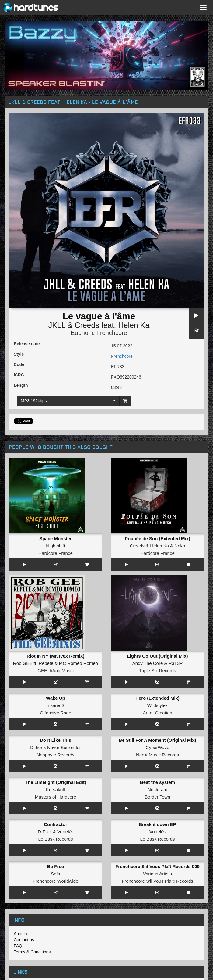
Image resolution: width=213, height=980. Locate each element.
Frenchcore (122, 356)
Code (19, 364)
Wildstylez (158, 705)
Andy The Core (148, 663)
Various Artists (157, 874)
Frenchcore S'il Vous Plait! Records (157, 881)
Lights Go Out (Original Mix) (158, 656)
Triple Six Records (158, 671)
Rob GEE (23, 663)
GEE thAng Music (55, 671)
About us (22, 934)
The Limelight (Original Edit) (56, 782)
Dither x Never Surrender (56, 747)
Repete (46, 663)
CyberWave (158, 747)
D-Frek (45, 832)
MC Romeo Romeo (79, 663)
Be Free (56, 866)
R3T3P (176, 663)
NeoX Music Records (157, 755)
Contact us (24, 940)
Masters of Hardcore (56, 797)
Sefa (56, 874)
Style (19, 354)
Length (21, 385)
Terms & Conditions (32, 952)
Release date (27, 344)
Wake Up (56, 698)
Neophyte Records (55, 755)
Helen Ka (134, 325)
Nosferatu (157, 790)
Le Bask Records (55, 839)
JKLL (57, 325)
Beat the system (157, 782)
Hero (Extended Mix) (157, 698)
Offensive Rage (56, 713)
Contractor (56, 824)
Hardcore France (56, 553)
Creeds (87, 325)
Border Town (158, 797)
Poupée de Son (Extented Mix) (157, 538)
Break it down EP (157, 824)
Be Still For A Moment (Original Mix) (157, 740)
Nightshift (56, 546)
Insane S (56, 705)
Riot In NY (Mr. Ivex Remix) (56, 656)
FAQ (18, 946)
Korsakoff (56, 790)
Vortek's (65, 832)
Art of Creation (157, 713)
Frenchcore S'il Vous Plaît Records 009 (157, 866)
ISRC (19, 375)
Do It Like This (56, 740)
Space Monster (56, 538)
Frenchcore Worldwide (56, 881)
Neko (180, 546)
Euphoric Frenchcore (99, 333)
